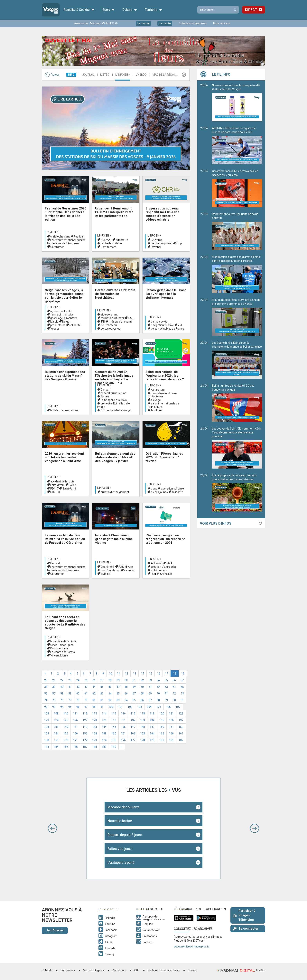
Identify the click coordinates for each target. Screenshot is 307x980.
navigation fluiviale (162, 325)
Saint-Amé (69, 489)
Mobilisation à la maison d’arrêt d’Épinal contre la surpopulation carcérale (237, 274)
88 (158, 700)
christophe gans (60, 237)
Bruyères (157, 240)
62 (94, 694)
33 (150, 680)
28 (110, 680)
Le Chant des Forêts (63, 652)
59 (70, 694)
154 (56, 733)
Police (72, 485)
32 (142, 680)
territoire (156, 410)
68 (142, 694)
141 (75, 727)
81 (102, 700)
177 (133, 740)
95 (70, 707)
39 (54, 687)
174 (104, 740)
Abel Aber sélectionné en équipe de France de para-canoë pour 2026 (237, 145)
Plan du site (119, 970)
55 (182, 687)
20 (46, 680)
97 (86, 707)
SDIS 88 (55, 492)
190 (114, 747)
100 (111, 707)
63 (102, 694)
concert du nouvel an (113, 393)
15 (151, 674)
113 (95, 713)
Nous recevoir (222, 23)
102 (130, 707)
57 (54, 694)
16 (159, 674)
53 (166, 687)
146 (123, 727)
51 (150, 687)
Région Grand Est (162, 574)
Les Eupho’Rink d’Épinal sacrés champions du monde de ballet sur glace (237, 360)
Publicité (47, 970)
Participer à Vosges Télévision (244, 915)
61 (86, 694)
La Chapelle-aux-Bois (114, 400)
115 (114, 713)
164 (152, 733)
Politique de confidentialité (164, 970)
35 (166, 680)
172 (85, 740)
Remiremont (108, 247)
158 (95, 733)
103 (140, 707)
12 (126, 674)
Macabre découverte (124, 807)
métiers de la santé (121, 322)
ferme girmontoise (62, 315)
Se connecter (246, 929)
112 (85, 713)
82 (110, 700)
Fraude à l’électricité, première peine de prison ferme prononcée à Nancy (237, 317)
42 (78, 687)
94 (62, 707)
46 (110, 687)
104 (149, 707)
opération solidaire (172, 489)
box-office (56, 641)
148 (143, 727)
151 (171, 727)
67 (134, 694)
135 (162, 720)
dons (154, 489)
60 (78, 694)
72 (174, 694)
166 (171, 733)
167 (181, 733)
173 (95, 740)
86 (142, 700)
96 (78, 707)
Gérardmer (57, 247)
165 (162, 733)
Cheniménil (108, 567)
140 (66, 727)
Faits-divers (57, 485)
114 (104, 713)
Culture (130, 10)
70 (158, 694)
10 (110, 674)
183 (47, 747)
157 (85, 733)
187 (85, 747)
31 (134, 680)
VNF (180, 325)
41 (70, 687)
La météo (165, 23)
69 (150, 694)
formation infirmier (112, 318)
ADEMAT (106, 240)
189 (104, 747)
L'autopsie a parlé (121, 863)
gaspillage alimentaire (64, 318)
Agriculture (158, 390)
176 (123, 740)
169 (56, 740)
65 (118, 694)
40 (62, 687)
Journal (88, 75)
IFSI (103, 322)
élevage (156, 400)
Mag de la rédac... (165, 75)
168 (47, 740)
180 (162, 740)
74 (46, 700)
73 (182, 694)
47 (118, 687)
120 (162, 713)
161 (123, 733)
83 (118, 700)
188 (95, 747)
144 (104, 727)
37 (182, 680)
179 (152, 740)
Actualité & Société (79, 10)
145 (114, 727)
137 (181, 720)
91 (182, 700)
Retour (52, 75)
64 (110, 694)
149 (152, 727)
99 (102, 707)
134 (152, 720)
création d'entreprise (164, 567)
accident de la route (62, 481)
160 (114, 733)
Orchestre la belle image (116, 410)
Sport (109, 10)
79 (86, 700)
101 (120, 707)
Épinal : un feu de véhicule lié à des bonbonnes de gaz (237, 403)
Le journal (143, 23)
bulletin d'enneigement (65, 410)
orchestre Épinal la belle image (114, 405)
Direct (251, 10)
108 (47, 713)
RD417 (54, 489)
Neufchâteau (109, 325)
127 (85, 720)
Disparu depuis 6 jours (125, 835)
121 (171, 713)
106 (168, 707)
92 (46, 707)
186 (75, 747)
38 (46, 687)
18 (175, 674)
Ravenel (156, 247)
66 (126, 694)
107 (178, 707)
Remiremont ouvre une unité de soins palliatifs (237, 231)
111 (75, 713)
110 (66, 713)
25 (86, 680)
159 (104, 733)
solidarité (75, 325)
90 (174, 700)
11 (118, 674)
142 (85, 727)
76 (62, 700)
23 (70, 680)
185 (66, 747)
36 (174, 680)
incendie (129, 570)
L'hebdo (141, 75)
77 (70, 700)
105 (159, 707)
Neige (66, 322)
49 (134, 687)
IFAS (131, 318)
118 (143, 713)
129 (104, 720)
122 (181, 713)
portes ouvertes (110, 329)
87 (150, 700)
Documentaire (59, 648)
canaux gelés (159, 322)
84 (126, 700)
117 (133, 713)
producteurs (58, 325)
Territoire (153, 10)
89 (166, 700)
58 (62, 694)
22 (62, 680)
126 (75, 720)
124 (56, 720)
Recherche (235, 10)
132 (133, 720)
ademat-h (122, 240)
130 (114, 720)
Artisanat (157, 563)
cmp (179, 243)
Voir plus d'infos (216, 523)
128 (95, 720)
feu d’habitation (110, 570)
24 (78, 680)
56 (46, 694)
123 (47, 720)
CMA (169, 563)
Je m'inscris (55, 930)
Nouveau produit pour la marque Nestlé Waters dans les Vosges (237, 102)
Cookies (193, 970)
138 (47, 727)
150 (162, 727)
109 (56, 713)
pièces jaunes (159, 492)
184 (56, 747)
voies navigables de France (167, 329)
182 (181, 740)
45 (102, 687)
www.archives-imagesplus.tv (192, 946)
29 (118, 680)
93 (54, 707)
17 (167, 674)
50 (142, 687)
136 (171, 720)
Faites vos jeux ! (120, 849)
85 (134, 700)
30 (126, 680)
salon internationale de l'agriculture (163, 405)
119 (152, 713)
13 (135, 674)
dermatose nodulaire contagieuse (162, 395)
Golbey (105, 396)
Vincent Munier (60, 655)
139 (56, 727)
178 (143, 740)
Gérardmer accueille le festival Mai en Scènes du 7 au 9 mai (237, 188)
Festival (79, 237)
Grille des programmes (193, 23)
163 (143, 733)
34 (158, 680)
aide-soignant (109, 315)
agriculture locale (61, 311)
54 (174, 687)
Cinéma (71, 641)
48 (126, 687)
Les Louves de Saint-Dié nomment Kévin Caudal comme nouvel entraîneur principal (237, 448)
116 (123, 713)
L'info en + (123, 75)
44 (94, 687)
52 (158, 687)
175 (114, 740)
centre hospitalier (111, 243)
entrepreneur (159, 570)
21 (54, 680)
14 (143, 674)
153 (47, 733)
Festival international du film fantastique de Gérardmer (66, 242)
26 (94, 680)
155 (66, 733)
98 (94, 707)
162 (133, 733)
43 (86, 687)
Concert (106, 390)
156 (75, 733)
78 (78, 700)
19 (183, 674)
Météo (105, 75)
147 (133, 727)
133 (143, 720)
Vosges (55, 329)
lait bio (54, 322)
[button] (52, 828)
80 (94, 700)
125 (66, 720)
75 (54, 700)
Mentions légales (93, 970)
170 (66, 740)
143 (95, 727)
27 (102, 680)
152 (181, 727)
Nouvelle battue (120, 821)
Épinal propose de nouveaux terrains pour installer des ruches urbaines (237, 493)
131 (123, 720)
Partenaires (68, 970)
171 (75, 740)
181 (171, 740)
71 (166, 694)
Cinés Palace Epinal (62, 645)
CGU (137, 970)
